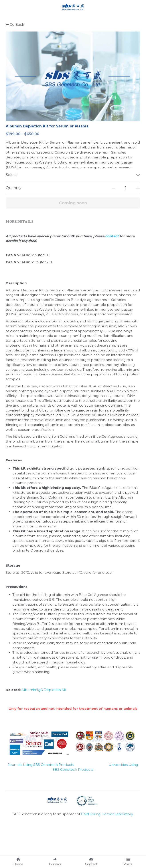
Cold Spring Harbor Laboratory (107, 814)
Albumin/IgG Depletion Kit (44, 690)
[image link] (73, 6)
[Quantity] (126, 188)
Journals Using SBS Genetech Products (41, 765)
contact (112, 236)
